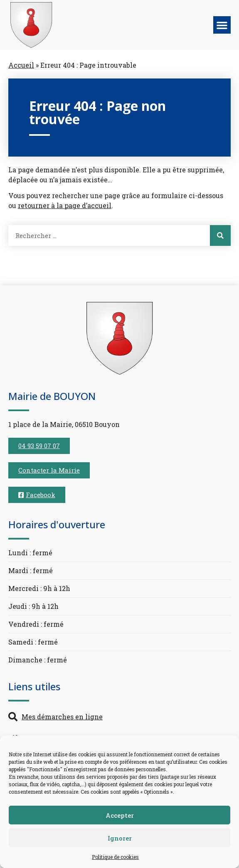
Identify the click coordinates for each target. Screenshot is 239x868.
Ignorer (120, 838)
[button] (222, 25)
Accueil (21, 65)
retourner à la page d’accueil (65, 205)
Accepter (120, 815)
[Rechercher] (220, 235)
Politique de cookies (115, 857)
